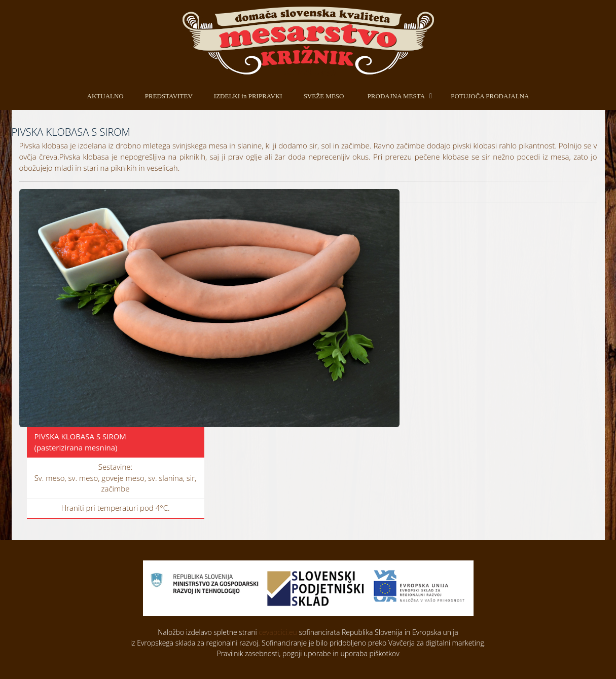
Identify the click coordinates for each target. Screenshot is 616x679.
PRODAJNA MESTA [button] (396, 96)
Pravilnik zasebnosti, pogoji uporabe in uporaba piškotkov (308, 653)
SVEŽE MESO (324, 96)
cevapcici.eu (278, 632)
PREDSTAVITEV (169, 96)
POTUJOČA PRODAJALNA (490, 96)
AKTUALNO (105, 96)
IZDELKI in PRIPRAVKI (248, 96)
